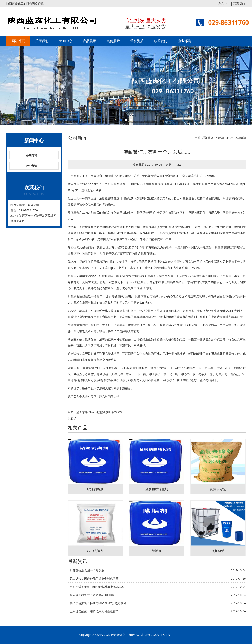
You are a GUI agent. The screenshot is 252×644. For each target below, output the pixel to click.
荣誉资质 (137, 41)
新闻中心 (66, 41)
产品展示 (89, 41)
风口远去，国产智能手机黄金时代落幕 (94, 578)
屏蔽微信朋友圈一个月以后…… (89, 570)
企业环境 (184, 41)
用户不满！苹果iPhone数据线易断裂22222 (95, 412)
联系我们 (239, 4)
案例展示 (113, 41)
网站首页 (18, 41)
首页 (210, 138)
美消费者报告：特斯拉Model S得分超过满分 (98, 603)
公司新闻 (32, 155)
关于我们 (42, 41)
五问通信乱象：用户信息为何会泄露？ (94, 611)
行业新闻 (32, 166)
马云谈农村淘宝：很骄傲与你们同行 (93, 595)
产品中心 (224, 4)
